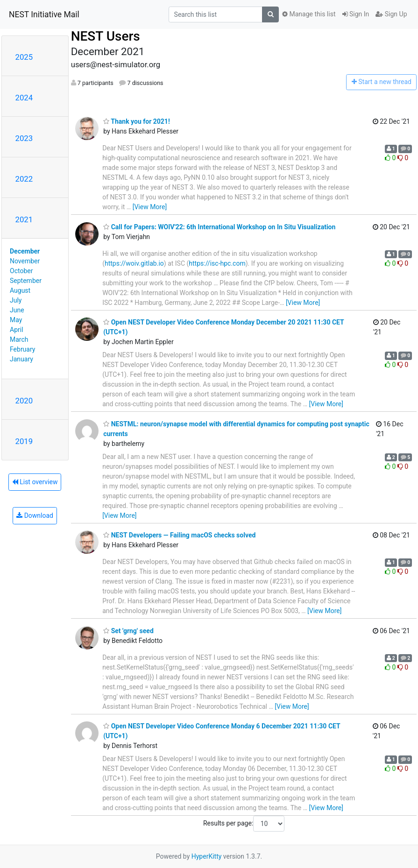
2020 (24, 401)
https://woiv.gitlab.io (134, 263)
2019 (24, 441)
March (19, 339)
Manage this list (309, 14)
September (26, 281)
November (25, 261)
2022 (24, 179)
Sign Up (391, 14)
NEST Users (106, 36)
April (17, 330)
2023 (24, 138)
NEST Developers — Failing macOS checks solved (179, 535)
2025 (24, 57)
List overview (35, 482)
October (21, 271)
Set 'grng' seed (128, 631)
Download (35, 515)
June (17, 310)
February (22, 349)
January (21, 359)
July (16, 300)
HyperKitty (207, 856)
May (16, 320)
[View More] (150, 207)
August (20, 290)
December (25, 251)
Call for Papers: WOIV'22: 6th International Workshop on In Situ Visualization (219, 227)
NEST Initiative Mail (44, 14)
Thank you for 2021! (137, 121)
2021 (24, 219)
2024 (24, 98)
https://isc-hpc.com (217, 263)
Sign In (356, 14)
